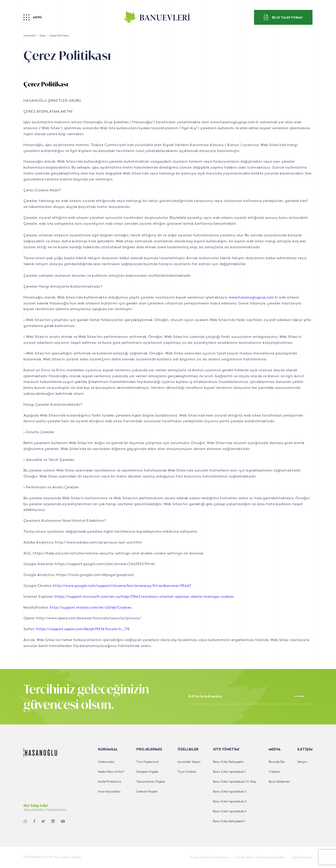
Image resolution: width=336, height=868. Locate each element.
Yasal (43, 36)
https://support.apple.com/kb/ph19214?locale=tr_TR (83, 629)
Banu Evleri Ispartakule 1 (229, 772)
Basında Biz (277, 762)
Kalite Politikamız (110, 782)
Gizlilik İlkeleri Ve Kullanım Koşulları (260, 858)
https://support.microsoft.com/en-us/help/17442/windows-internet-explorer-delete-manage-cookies (144, 597)
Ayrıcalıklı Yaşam (189, 762)
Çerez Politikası (302, 858)
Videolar (274, 772)
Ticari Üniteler (187, 772)
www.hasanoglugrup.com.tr (253, 298)
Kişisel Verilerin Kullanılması (209, 858)
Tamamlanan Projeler (151, 782)
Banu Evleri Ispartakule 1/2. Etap (235, 782)
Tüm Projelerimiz (148, 762)
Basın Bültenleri (279, 782)
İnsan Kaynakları (109, 792)
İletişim (302, 762)
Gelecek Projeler (147, 792)
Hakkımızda (106, 762)
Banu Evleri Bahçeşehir (228, 762)
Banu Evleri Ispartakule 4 (230, 812)
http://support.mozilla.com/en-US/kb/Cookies (91, 608)
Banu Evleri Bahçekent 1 (229, 821)
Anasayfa (29, 36)
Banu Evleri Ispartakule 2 (230, 792)
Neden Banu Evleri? (111, 772)
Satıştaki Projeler (147, 772)
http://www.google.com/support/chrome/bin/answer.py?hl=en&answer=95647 (122, 586)
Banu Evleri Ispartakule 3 (230, 802)
